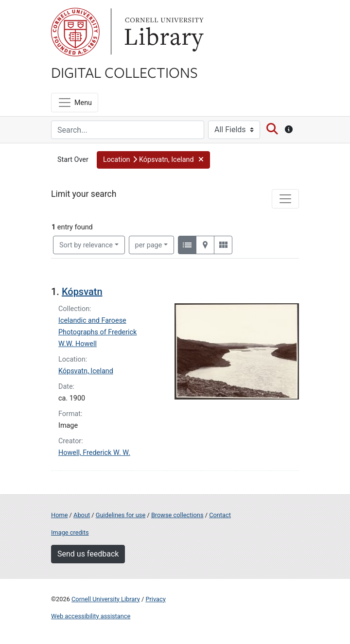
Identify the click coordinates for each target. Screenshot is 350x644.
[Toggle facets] (285, 199)
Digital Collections (124, 72)
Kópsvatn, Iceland (86, 371)
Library (163, 32)
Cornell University (75, 32)
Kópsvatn (82, 292)
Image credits (70, 532)
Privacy (155, 599)
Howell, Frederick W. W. (94, 453)
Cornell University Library (106, 599)
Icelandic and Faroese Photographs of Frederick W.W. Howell (97, 332)
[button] (153, 160)
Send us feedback (88, 554)
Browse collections (177, 515)
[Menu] (75, 103)
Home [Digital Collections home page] (59, 515)
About (82, 515)
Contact (220, 515)
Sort (86, 245)
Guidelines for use (121, 515)
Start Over (73, 160)
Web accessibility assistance (91, 616)
